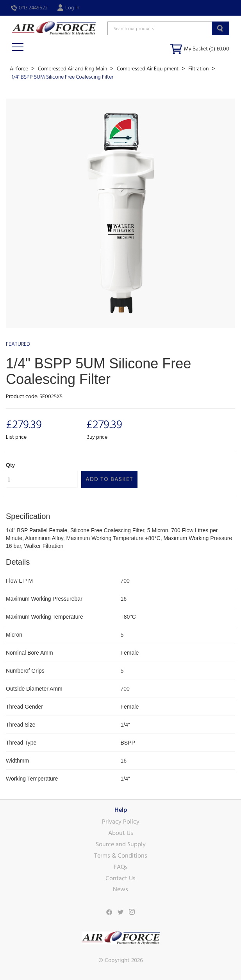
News (120, 889)
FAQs (121, 867)
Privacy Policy (121, 822)
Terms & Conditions (121, 856)
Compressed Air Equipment (148, 69)
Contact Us (120, 878)
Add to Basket (109, 479)
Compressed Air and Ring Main (73, 69)
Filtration (199, 69)
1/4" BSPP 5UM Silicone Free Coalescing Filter (62, 77)
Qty (10, 465)
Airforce (20, 69)
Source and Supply (121, 844)
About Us (121, 833)
